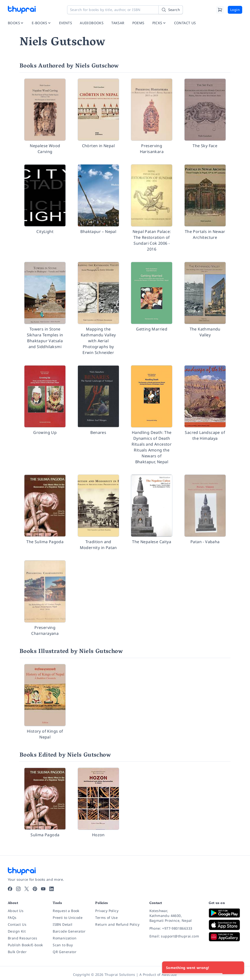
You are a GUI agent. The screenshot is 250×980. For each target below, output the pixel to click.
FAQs (12, 918)
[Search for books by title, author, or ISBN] (125, 10)
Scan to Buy (63, 945)
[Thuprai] (22, 10)
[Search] (171, 10)
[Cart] (220, 10)
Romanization (65, 938)
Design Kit (17, 931)
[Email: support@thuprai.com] (175, 936)
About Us (16, 911)
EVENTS (66, 23)
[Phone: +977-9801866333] (175, 928)
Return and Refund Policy (117, 924)
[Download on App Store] (225, 925)
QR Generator (65, 952)
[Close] (238, 968)
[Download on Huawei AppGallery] (225, 937)
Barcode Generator (69, 931)
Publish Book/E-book (25, 945)
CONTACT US (185, 23)
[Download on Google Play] (225, 913)
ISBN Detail (62, 924)
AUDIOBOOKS (92, 23)
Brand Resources (22, 938)
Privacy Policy (107, 911)
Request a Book (66, 911)
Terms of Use (106, 918)
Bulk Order (17, 952)
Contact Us (17, 924)
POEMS (138, 23)
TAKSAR (118, 23)
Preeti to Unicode (68, 918)
